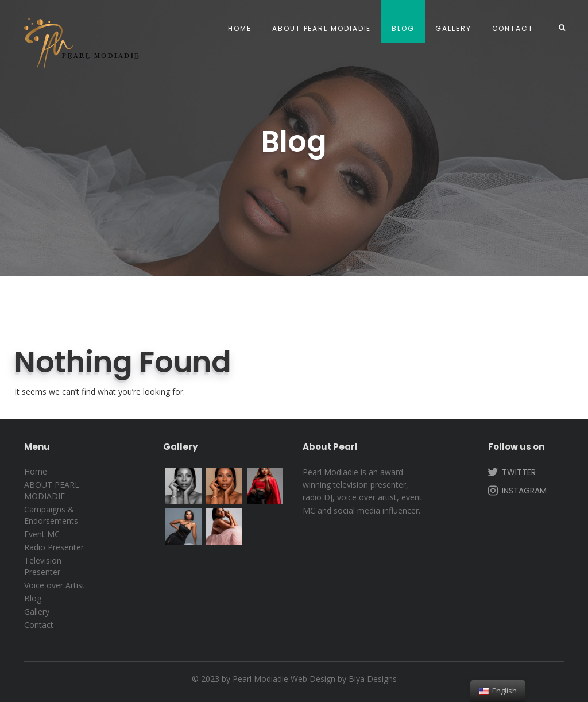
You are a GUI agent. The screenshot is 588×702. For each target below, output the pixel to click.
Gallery (453, 28)
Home (240, 28)
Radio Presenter (54, 547)
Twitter (511, 472)
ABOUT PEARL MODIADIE (322, 28)
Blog (403, 28)
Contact (513, 28)
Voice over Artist (55, 585)
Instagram (516, 490)
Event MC (42, 534)
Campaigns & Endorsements (51, 515)
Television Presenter (43, 566)
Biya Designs (373, 679)
